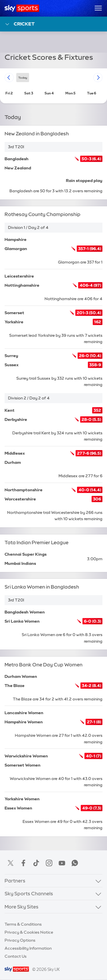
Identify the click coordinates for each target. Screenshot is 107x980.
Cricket (20, 24)
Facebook (23, 863)
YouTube (62, 863)
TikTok (36, 863)
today (23, 77)
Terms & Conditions (23, 924)
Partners (15, 881)
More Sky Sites (22, 907)
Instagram (49, 863)
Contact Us (16, 956)
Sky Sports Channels (29, 893)
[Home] (22, 8)
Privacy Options (20, 940)
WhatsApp (75, 863)
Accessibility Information (28, 948)
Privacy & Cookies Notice (29, 932)
